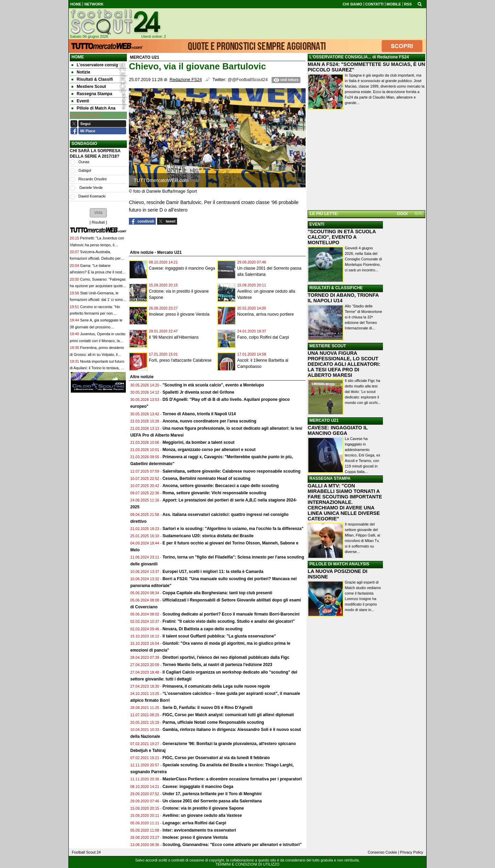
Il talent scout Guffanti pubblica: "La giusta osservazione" (219, 636)
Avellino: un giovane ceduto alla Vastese (202, 815)
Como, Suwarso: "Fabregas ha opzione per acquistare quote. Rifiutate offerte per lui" (98, 286)
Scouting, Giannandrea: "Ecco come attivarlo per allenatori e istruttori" (232, 845)
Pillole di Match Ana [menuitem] (93, 108)
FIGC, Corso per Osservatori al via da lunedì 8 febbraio (216, 758)
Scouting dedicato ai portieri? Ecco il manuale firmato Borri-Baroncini (231, 614)
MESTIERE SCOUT (328, 346)
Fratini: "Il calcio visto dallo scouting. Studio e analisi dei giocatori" (229, 621)
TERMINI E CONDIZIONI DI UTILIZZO (247, 864)
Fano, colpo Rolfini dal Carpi (263, 337)
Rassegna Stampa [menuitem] (92, 94)
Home (78, 57)
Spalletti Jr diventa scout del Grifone (199, 392)
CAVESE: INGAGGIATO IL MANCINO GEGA (338, 430)
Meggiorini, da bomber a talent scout (199, 442)
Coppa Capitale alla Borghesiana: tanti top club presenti (217, 593)
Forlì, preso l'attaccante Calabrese (180, 360)
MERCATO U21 (324, 420)
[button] (98, 213)
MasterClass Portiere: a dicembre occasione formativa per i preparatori (232, 779)
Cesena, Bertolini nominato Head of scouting (207, 478)
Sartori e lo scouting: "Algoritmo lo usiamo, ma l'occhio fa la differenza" (233, 529)
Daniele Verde (91, 188)
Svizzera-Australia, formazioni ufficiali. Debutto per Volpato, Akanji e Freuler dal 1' (95, 258)
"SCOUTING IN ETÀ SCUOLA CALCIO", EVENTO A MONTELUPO (342, 237)
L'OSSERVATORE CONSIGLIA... (340, 57)
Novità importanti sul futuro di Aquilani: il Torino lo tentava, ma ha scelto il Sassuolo (98, 368)
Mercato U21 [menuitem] (86, 115)
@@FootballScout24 (248, 80)
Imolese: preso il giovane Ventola (179, 314)
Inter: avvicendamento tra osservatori (199, 830)
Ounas (84, 162)
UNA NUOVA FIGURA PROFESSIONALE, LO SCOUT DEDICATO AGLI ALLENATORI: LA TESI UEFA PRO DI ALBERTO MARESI (344, 364)
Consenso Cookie (382, 852)
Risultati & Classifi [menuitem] (92, 79)
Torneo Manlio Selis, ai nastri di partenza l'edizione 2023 (217, 665)
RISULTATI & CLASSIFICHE (336, 288)
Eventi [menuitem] (80, 101)
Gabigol (85, 170)
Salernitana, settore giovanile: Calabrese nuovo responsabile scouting (232, 471)
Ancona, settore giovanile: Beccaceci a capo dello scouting (221, 486)
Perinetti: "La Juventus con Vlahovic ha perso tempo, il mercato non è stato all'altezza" (97, 245)
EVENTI (317, 224)
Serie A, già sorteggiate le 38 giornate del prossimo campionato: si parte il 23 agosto (96, 327)
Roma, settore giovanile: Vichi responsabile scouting (214, 493)
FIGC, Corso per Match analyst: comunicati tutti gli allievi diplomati (229, 715)
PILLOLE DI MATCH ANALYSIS (339, 564)
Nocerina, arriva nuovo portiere (266, 314)
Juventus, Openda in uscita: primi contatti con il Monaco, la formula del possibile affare (98, 341)
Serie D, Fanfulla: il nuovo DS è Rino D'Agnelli (208, 708)
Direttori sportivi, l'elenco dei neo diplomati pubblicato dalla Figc (226, 657)
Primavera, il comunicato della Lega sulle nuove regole (216, 686)
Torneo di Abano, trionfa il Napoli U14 (199, 414)
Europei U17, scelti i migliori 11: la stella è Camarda (213, 572)
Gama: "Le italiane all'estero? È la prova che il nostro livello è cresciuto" (98, 272)
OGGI (402, 214)
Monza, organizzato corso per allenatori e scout (209, 450)
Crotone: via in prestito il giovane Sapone (203, 808)
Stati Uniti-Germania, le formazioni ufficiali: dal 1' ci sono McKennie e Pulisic (96, 300)
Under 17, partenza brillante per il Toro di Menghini (212, 794)
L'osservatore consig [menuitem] (95, 65)
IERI (419, 214)
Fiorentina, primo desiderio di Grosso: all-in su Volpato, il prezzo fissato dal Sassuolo (97, 354)
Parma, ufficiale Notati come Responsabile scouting (213, 722)
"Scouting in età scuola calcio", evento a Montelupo (213, 385)
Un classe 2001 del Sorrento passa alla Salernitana (212, 801)
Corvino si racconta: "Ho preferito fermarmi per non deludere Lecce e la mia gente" (95, 313)
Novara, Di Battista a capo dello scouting (203, 629)
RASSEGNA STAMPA (330, 478)
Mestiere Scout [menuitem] (89, 87)
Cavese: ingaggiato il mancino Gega (182, 268)
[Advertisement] (366, 161)
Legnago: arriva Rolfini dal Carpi (194, 823)
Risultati (98, 222)
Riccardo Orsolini (92, 179)
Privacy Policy (412, 852)
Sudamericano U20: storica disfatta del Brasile (208, 536)
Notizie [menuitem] (81, 72)
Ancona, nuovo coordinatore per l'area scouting (210, 421)
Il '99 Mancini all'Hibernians (174, 337)
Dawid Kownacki (92, 196)
